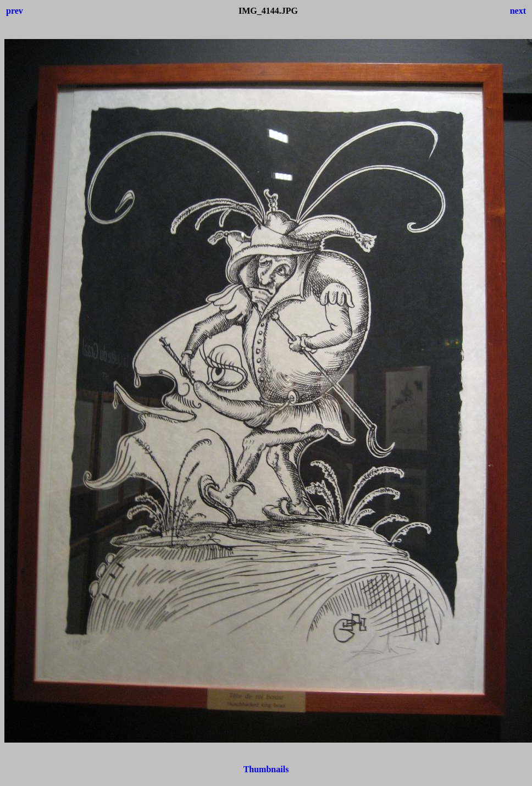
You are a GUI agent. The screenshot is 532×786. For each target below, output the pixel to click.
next (518, 11)
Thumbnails (266, 769)
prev (15, 11)
